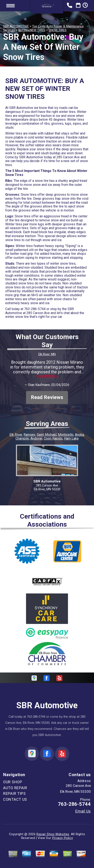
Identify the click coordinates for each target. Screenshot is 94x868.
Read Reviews (47, 397)
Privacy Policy (63, 838)
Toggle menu (10, 6)
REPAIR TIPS (14, 793)
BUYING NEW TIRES (32, 30)
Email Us (83, 811)
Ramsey (29, 435)
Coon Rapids (53, 438)
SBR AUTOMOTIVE (16, 26)
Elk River (16, 435)
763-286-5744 (35, 309)
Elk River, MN (47, 354)
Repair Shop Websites (53, 834)
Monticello (66, 435)
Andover (36, 438)
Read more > (47, 376)
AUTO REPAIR (15, 788)
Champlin (22, 438)
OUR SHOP (13, 782)
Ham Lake (71, 438)
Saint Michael (47, 435)
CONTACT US (15, 799)
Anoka (79, 435)
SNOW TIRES (58, 30)
